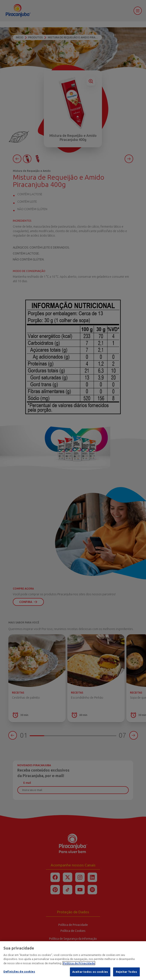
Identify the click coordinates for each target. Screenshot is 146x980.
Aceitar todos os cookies (90, 972)
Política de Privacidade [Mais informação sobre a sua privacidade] (79, 963)
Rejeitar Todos (126, 972)
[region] (73, 961)
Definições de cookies (19, 971)
